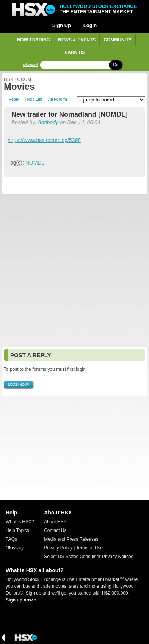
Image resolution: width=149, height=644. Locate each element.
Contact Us (55, 530)
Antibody (48, 122)
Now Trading (34, 40)
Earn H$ (74, 52)
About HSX (55, 522)
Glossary (15, 548)
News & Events (77, 40)
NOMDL (35, 163)
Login (90, 25)
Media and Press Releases (71, 539)
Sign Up (62, 25)
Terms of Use (89, 548)
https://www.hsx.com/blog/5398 (44, 140)
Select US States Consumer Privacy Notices (89, 557)
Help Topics (17, 530)
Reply (14, 100)
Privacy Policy (58, 548)
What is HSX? (20, 522)
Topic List (33, 100)
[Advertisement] (74, 271)
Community (118, 40)
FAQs (11, 539)
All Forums (58, 100)
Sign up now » (21, 600)
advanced (30, 65)
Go (115, 65)
